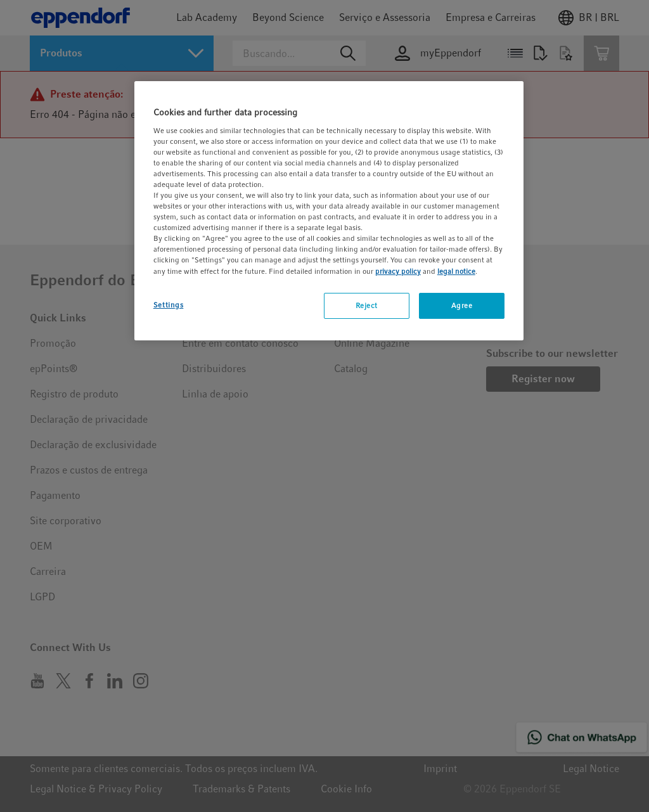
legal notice (456, 271)
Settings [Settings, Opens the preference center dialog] (169, 305)
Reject (367, 306)
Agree (462, 306)
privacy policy (398, 271)
